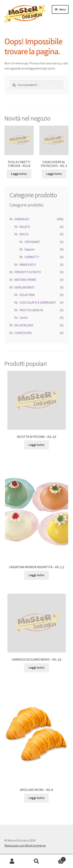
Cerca (36, 861)
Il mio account (12, 861)
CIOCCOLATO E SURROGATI (38, 302)
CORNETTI (32, 257)
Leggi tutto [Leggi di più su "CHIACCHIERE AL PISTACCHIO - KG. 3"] (54, 174)
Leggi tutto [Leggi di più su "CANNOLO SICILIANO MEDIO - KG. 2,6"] (36, 667)
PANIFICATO (28, 265)
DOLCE (24, 234)
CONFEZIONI (23, 333)
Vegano (29, 249)
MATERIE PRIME (25, 280)
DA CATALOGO (24, 325)
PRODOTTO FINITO (28, 272)
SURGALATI (22, 219)
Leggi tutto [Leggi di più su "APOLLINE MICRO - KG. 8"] (36, 798)
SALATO (25, 227)
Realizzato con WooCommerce (25, 845)
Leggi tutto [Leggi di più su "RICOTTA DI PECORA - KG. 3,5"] (36, 445)
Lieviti (24, 318)
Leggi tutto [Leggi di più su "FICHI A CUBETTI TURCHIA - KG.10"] (19, 174)
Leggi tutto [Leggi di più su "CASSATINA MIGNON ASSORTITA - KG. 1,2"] (36, 575)
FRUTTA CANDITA (31, 310)
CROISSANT (32, 242)
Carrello (57, 858)
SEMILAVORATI (24, 287)
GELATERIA (27, 295)
